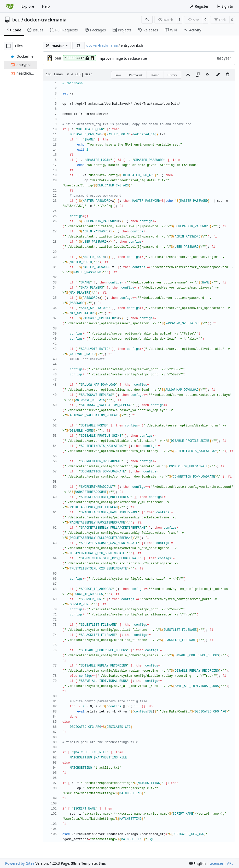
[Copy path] (147, 45)
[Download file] (188, 75)
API (230, 863)
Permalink (136, 75)
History (172, 75)
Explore (28, 6)
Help (46, 6)
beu (16, 20)
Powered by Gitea (20, 863)
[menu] (198, 864)
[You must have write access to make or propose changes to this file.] (228, 75)
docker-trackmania (45, 20)
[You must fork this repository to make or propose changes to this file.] (218, 75)
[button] (78, 45)
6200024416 (79, 58)
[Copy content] (198, 75)
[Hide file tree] (8, 46)
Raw (118, 75)
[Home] (10, 6)
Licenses (217, 863)
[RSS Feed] (147, 20)
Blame (155, 75)
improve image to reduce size (122, 58)
